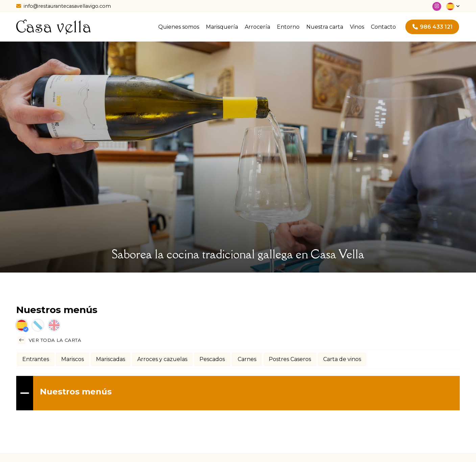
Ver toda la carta (49, 340)
